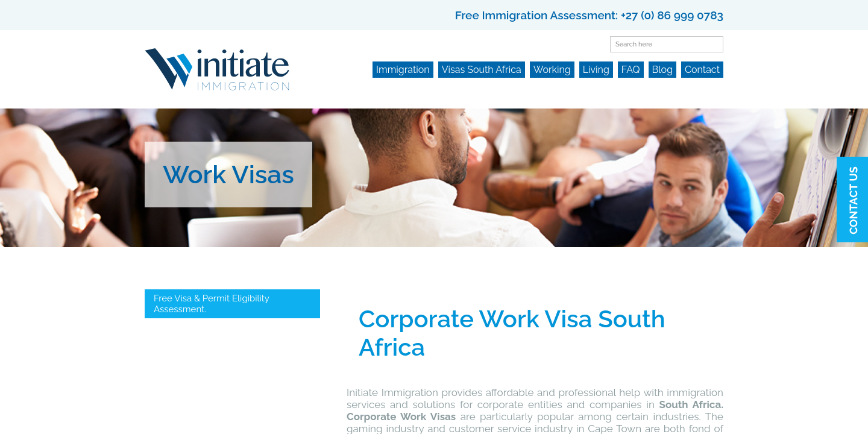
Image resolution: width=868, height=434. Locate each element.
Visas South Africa (482, 70)
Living (596, 70)
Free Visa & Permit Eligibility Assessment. (212, 304)
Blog (662, 70)
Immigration (403, 70)
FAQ (631, 70)
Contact (702, 70)
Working (552, 70)
